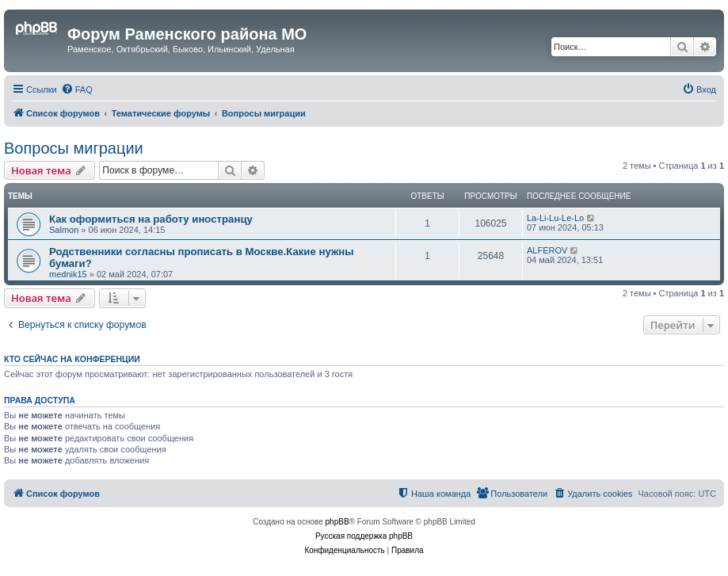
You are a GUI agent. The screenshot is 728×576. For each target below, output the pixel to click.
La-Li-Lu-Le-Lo (555, 218)
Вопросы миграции (74, 148)
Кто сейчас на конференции (72, 359)
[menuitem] (77, 90)
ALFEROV (547, 250)
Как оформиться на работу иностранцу (151, 219)
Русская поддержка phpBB (364, 536)
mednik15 (68, 274)
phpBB (337, 522)
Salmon (64, 230)
